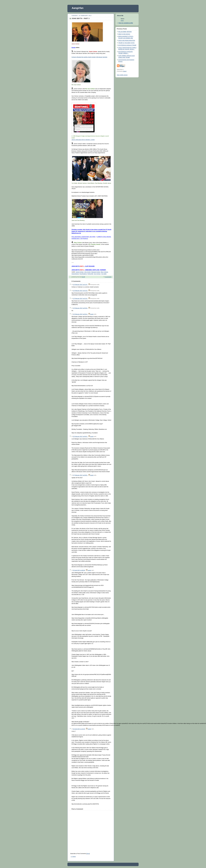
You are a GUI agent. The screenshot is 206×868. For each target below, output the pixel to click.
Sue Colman (97, 274)
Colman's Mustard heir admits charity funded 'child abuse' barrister (89, 57)
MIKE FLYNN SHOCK (124, 34)
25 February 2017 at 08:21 (80, 436)
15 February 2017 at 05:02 (80, 308)
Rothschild (90, 274)
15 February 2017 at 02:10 (80, 291)
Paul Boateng (83, 274)
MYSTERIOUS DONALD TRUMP (127, 45)
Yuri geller (104, 274)
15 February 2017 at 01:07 (80, 285)
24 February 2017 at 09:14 (80, 314)
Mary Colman (104, 272)
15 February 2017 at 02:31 (80, 299)
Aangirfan (78, 8)
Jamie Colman (80, 272)
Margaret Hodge (96, 272)
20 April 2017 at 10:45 (79, 729)
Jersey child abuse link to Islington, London (83, 140)
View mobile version (122, 75)
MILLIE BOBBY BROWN (125, 32)
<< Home (73, 857)
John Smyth (87, 272)
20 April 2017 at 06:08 (79, 570)
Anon (122, 21)
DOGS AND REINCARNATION (127, 41)
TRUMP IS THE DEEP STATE (126, 43)
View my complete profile (126, 23)
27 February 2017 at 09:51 (80, 475)
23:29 (83, 277)
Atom (88, 854)
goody (92, 314)
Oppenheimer (75, 274)
